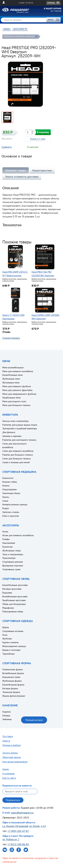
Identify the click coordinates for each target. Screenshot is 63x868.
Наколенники (9, 543)
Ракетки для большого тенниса (18, 455)
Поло (5, 635)
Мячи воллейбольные (13, 367)
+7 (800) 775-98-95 (26, 3)
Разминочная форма (13, 669)
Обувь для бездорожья (14, 604)
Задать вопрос (10, 753)
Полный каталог (34, 720)
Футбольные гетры (12, 551)
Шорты (6, 627)
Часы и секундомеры (13, 554)
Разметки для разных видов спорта (20, 425)
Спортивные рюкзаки (13, 562)
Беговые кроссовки (12, 589)
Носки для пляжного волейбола (18, 535)
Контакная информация (15, 762)
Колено (6, 486)
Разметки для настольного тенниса (19, 440)
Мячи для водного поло (14, 401)
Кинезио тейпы (10, 482)
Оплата (6, 741)
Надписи (7, 712)
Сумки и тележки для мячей (16, 462)
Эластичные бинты (11, 493)
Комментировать (11, 338)
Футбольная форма (12, 681)
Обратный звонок (12, 757)
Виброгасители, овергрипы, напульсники (19, 36)
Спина (5, 501)
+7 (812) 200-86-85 (18, 844)
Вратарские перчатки (13, 566)
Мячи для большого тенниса (16, 405)
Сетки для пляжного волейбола (18, 451)
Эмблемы (7, 719)
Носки (5, 532)
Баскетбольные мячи (13, 375)
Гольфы (6, 539)
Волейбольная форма (13, 673)
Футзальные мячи (11, 383)
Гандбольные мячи (11, 398)
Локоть (6, 497)
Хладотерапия (9, 489)
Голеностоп (8, 478)
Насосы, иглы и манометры (15, 421)
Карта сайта (9, 778)
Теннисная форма (11, 692)
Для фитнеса (9, 432)
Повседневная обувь (13, 611)
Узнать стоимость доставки (22, 177)
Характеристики (42, 170)
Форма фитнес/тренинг (14, 696)
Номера (6, 716)
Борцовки (7, 593)
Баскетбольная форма (13, 685)
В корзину (43, 132)
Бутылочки (7, 547)
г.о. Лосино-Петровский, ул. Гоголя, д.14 (24, 826)
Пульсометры (9, 558)
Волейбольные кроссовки (15, 596)
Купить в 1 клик (38, 139)
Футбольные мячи (11, 379)
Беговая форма (10, 688)
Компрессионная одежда (15, 504)
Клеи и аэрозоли (11, 516)
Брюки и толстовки (11, 650)
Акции (6, 769)
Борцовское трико (11, 677)
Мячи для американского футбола (19, 394)
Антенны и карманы (12, 436)
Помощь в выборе (12, 745)
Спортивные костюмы (13, 631)
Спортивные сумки (11, 569)
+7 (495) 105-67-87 (18, 831)
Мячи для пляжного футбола (17, 386)
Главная (7, 29)
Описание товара (16, 170)
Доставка (8, 736)
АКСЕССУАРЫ (19, 29)
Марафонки (8, 608)
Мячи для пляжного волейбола (18, 371)
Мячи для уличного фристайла (17, 390)
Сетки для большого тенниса (17, 459)
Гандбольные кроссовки (14, 600)
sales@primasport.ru (22, 813)
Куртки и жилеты (10, 642)
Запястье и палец (11, 512)
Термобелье (9, 654)
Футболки (7, 639)
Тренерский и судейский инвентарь (20, 428)
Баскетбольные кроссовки (15, 585)
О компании (9, 774)
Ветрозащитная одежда (14, 646)
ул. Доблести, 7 (11, 839)
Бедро (6, 508)
